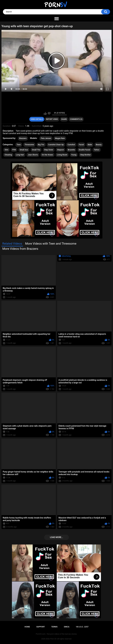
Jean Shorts (33, 155)
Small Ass (24, 150)
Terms (54, 627)
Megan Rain (60, 138)
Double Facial (84, 150)
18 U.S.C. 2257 (82, 627)
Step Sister (49, 150)
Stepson (60, 150)
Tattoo (97, 150)
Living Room (62, 155)
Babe (90, 145)
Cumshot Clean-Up (56, 145)
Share (64, 119)
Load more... (57, 537)
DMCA (67, 627)
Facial (81, 145)
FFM (14, 150)
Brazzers (23, 138)
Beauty (99, 145)
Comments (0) (76, 119)
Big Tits (41, 145)
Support (41, 627)
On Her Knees (47, 155)
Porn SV (53, 639)
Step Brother (86, 155)
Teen (19, 145)
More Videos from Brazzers (20, 249)
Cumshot (71, 145)
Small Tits (36, 150)
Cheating (8, 155)
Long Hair (20, 155)
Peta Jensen (46, 138)
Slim (6, 150)
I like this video (45, 113)
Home (27, 627)
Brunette (71, 150)
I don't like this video (49, 113)
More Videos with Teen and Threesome (51, 244)
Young (74, 155)
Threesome (29, 145)
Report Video (52, 119)
